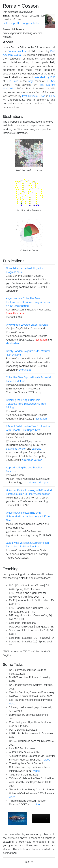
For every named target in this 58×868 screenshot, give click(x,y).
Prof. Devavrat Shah (34, 96)
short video (12, 343)
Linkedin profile (12, 23)
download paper (39, 483)
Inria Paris (12, 81)
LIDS (52, 96)
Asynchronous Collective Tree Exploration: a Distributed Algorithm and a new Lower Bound (29, 302)
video (12, 704)
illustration (16, 313)
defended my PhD (44, 77)
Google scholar (30, 23)
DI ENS (50, 81)
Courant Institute (17, 51)
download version (16, 449)
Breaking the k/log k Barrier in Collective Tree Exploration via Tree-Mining (27, 404)
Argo (31, 81)
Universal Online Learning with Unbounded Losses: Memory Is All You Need (28, 516)
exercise (37, 449)
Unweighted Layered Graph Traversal (27, 325)
